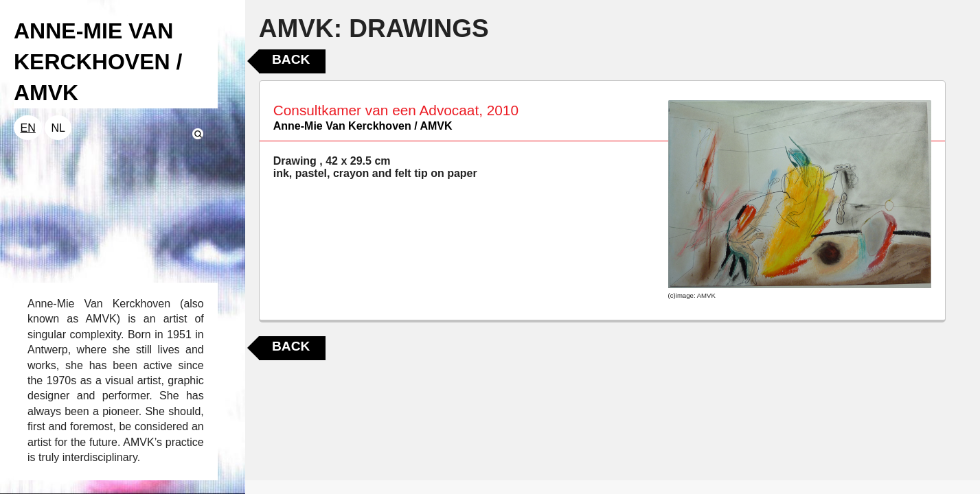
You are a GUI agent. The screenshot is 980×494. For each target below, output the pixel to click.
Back (291, 59)
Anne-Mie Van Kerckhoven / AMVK (363, 126)
